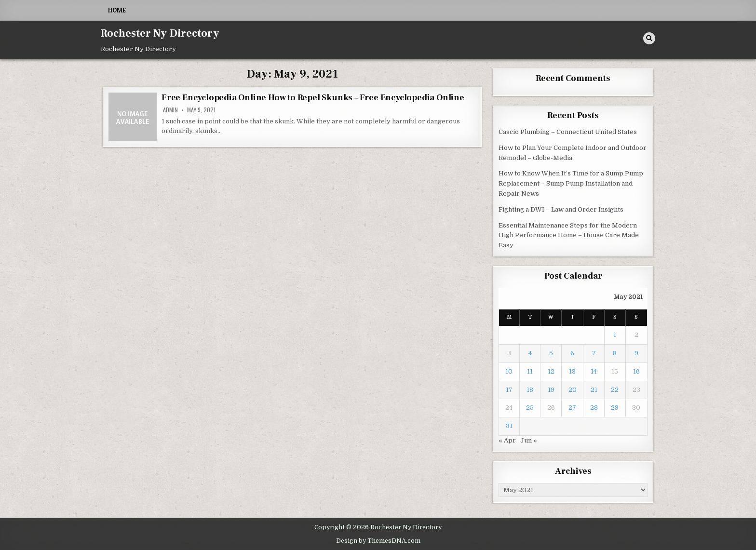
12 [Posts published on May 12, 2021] (551, 371)
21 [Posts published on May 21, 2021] (594, 390)
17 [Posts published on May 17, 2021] (509, 390)
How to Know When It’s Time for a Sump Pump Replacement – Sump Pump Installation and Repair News (571, 183)
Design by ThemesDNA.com (378, 541)
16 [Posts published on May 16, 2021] (636, 371)
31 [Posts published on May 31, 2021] (509, 426)
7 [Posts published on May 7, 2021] (594, 353)
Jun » (529, 440)
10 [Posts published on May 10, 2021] (509, 371)
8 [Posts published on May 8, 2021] (615, 353)
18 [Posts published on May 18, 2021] (530, 390)
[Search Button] (649, 38)
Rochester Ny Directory (160, 33)
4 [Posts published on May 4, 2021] (530, 353)
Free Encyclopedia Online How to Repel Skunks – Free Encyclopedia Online (313, 98)
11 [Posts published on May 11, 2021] (530, 371)
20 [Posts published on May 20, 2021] (573, 390)
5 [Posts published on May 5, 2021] (551, 353)
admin (170, 110)
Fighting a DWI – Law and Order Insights (561, 209)
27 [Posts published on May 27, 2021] (572, 408)
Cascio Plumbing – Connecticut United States (568, 132)
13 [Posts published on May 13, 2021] (572, 371)
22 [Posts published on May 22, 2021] (615, 390)
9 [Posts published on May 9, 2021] (636, 353)
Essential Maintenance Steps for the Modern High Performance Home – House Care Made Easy (569, 235)
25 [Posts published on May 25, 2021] (530, 408)
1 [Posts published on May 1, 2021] (615, 335)
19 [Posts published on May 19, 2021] (551, 390)
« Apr (507, 440)
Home (117, 10)
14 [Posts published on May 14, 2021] (594, 371)
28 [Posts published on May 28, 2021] (594, 408)
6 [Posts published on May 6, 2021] (572, 353)
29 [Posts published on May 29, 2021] (615, 408)
